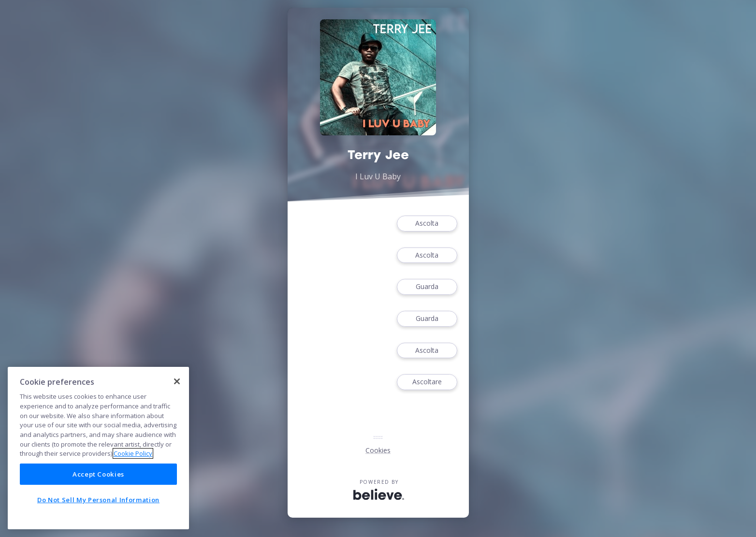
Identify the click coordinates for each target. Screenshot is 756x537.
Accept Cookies (98, 474)
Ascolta (427, 224)
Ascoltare (427, 382)
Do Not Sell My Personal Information (98, 500)
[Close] (177, 381)
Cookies (378, 450)
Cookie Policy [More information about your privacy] (133, 453)
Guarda (427, 287)
